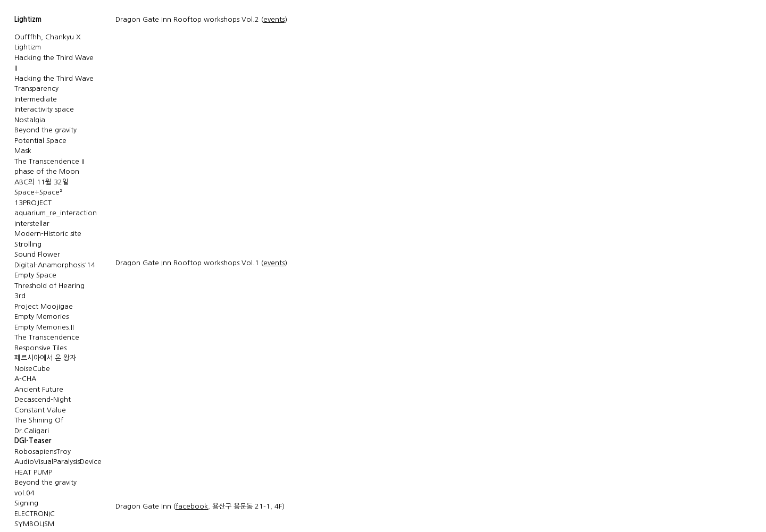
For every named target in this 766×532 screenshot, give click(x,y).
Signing (26, 503)
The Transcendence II (49, 161)
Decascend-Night (43, 399)
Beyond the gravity (45, 130)
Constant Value (40, 410)
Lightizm (28, 19)
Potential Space (40, 141)
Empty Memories (41, 316)
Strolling (28, 244)
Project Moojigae (44, 306)
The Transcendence (47, 337)
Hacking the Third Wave (54, 78)
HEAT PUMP (33, 472)
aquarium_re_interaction (56, 213)
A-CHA (25, 379)
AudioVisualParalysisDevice (58, 462)
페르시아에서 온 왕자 (45, 358)
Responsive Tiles (40, 348)
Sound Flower (37, 254)
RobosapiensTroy (43, 451)
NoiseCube (32, 369)
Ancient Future (39, 389)
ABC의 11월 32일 (41, 182)
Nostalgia (30, 120)
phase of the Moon (47, 171)
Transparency (36, 88)
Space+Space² (38, 192)
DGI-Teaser (33, 441)
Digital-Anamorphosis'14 (55, 265)
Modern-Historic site (48, 234)
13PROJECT (33, 203)
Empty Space (35, 275)
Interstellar (32, 223)
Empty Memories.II (44, 327)
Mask (23, 151)
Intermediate (36, 99)
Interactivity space (44, 109)
